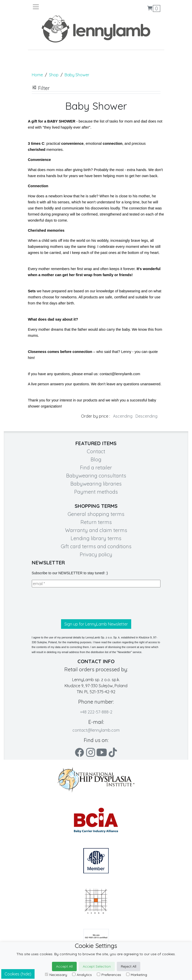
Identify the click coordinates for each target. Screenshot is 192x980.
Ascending (123, 416)
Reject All (129, 966)
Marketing (137, 975)
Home (37, 75)
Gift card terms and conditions (96, 546)
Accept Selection (97, 966)
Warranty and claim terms (96, 530)
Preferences (109, 975)
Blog (96, 459)
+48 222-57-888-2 (96, 712)
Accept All (64, 966)
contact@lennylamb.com (96, 730)
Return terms (96, 522)
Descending (146, 416)
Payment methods (96, 492)
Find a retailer (96, 468)
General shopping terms (96, 514)
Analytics (82, 975)
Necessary (56, 975)
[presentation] (70, 603)
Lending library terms (96, 538)
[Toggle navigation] (64, 7)
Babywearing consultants (96, 476)
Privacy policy (96, 554)
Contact (96, 451)
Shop (54, 75)
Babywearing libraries (96, 484)
